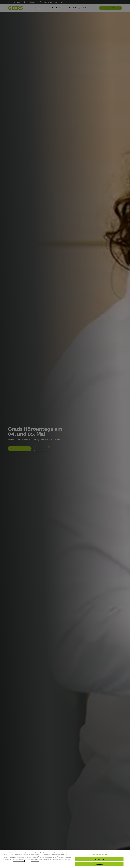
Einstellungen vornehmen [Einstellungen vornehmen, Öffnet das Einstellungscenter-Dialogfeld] (99, 854)
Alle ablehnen (99, 859)
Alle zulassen (99, 864)
